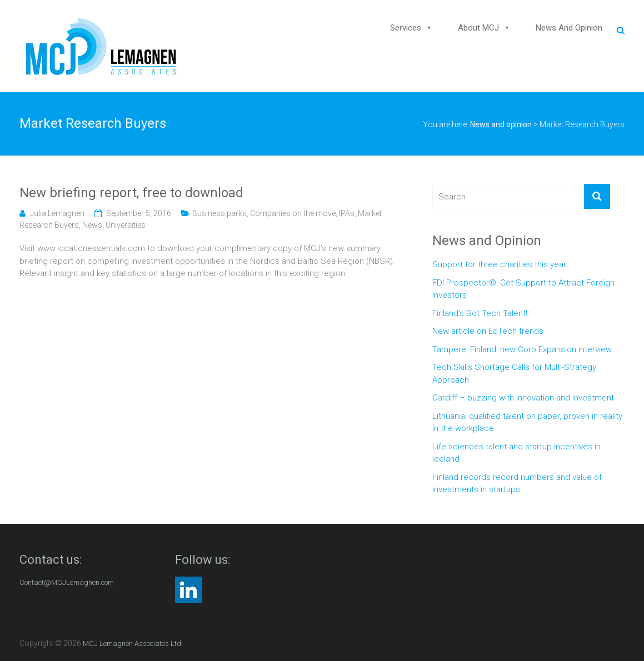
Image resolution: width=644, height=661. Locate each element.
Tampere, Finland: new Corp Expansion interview (522, 349)
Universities (126, 225)
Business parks (219, 213)
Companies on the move (293, 213)
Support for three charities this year (499, 264)
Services (406, 28)
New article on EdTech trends (488, 331)
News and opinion (569, 28)
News (92, 225)
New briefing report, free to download (131, 193)
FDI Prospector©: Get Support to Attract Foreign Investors (523, 289)
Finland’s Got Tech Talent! (480, 313)
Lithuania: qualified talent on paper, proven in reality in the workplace (527, 422)
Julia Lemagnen (57, 213)
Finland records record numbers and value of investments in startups (517, 484)
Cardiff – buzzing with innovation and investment (523, 398)
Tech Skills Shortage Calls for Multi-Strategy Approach (514, 374)
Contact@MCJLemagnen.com (67, 582)
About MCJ (478, 28)
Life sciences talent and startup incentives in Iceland (516, 453)
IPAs (347, 213)
